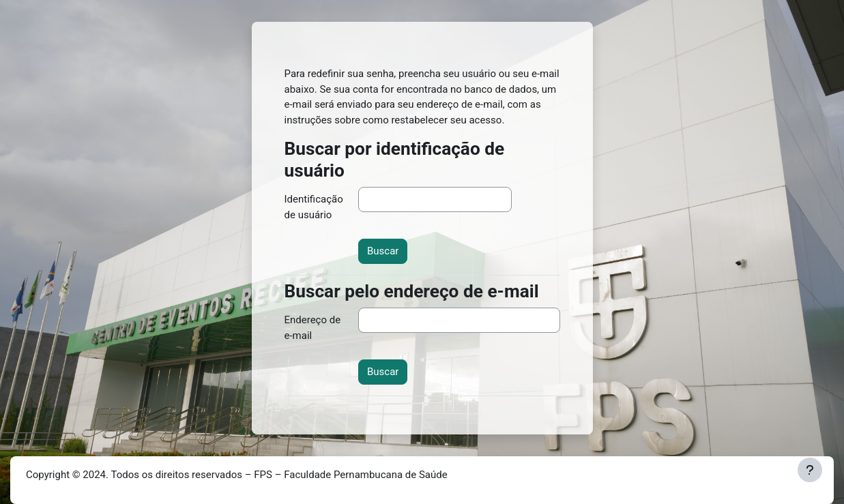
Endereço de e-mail (313, 328)
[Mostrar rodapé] (810, 470)
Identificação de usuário (314, 207)
